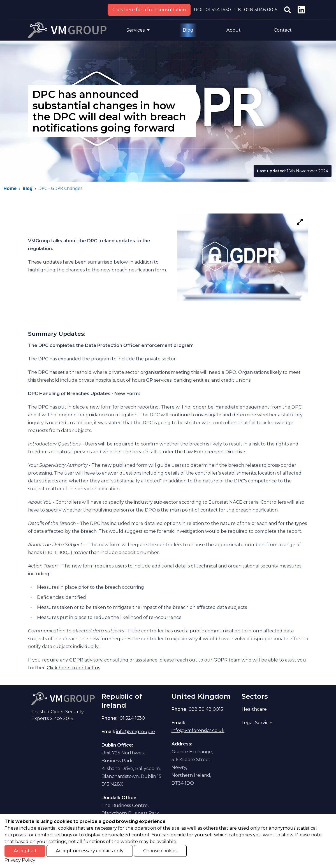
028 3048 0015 (261, 10)
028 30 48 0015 (206, 709)
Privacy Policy (20, 860)
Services (138, 30)
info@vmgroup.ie (135, 732)
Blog (188, 30)
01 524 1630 (218, 10)
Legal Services (257, 723)
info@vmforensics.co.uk (198, 730)
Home (10, 188)
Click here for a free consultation (149, 10)
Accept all (25, 851)
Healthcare (254, 709)
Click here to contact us (73, 668)
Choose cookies (160, 851)
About (234, 30)
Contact (283, 30)
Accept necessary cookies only (90, 851)
